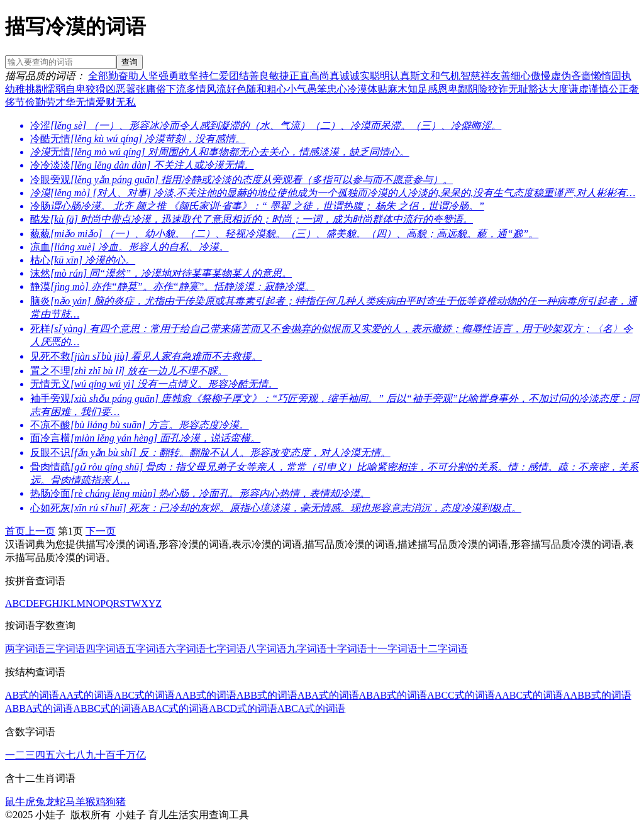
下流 (176, 89)
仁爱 (219, 76)
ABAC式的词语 (175, 708)
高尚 (319, 76)
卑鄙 (458, 89)
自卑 (75, 89)
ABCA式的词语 (311, 708)
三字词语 (65, 649)
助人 (138, 76)
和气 (440, 76)
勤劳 (45, 102)
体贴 (377, 89)
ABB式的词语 (267, 695)
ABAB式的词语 (393, 695)
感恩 (438, 89)
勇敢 (179, 76)
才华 (65, 102)
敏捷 (279, 76)
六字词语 (186, 649)
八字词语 (267, 649)
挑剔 (35, 89)
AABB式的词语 (597, 695)
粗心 (277, 89)
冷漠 (357, 89)
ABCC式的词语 (461, 695)
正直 (299, 76)
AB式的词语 (32, 695)
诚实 (360, 76)
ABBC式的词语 (107, 708)
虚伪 (561, 76)
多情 (196, 89)
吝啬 (581, 76)
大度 (558, 89)
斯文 (420, 76)
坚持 (199, 76)
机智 (460, 76)
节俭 (25, 102)
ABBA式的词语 (39, 708)
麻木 (397, 89)
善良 (259, 76)
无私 (126, 102)
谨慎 (599, 89)
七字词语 (226, 649)
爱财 (106, 102)
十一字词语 (392, 649)
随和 (257, 89)
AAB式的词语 (206, 695)
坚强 (158, 76)
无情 (86, 102)
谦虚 (579, 89)
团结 (239, 76)
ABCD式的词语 (243, 708)
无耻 (518, 89)
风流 (216, 89)
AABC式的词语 (529, 695)
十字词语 (347, 649)
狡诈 (498, 89)
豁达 (538, 89)
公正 (619, 89)
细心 (521, 76)
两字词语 (25, 649)
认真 (400, 76)
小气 (297, 89)
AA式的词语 (86, 695)
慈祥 (480, 76)
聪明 (380, 76)
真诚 (340, 76)
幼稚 (15, 89)
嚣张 (136, 89)
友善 (501, 76)
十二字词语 (443, 649)
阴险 (478, 89)
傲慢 (541, 76)
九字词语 (307, 649)
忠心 (337, 89)
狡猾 (96, 89)
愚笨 (317, 89)
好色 (236, 89)
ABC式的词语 (144, 695)
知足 (418, 89)
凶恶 (116, 89)
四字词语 (106, 649)
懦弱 (55, 89)
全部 (98, 76)
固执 (621, 76)
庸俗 (156, 89)
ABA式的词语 (328, 695)
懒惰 (601, 76)
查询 (130, 62)
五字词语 (146, 649)
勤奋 (118, 76)
